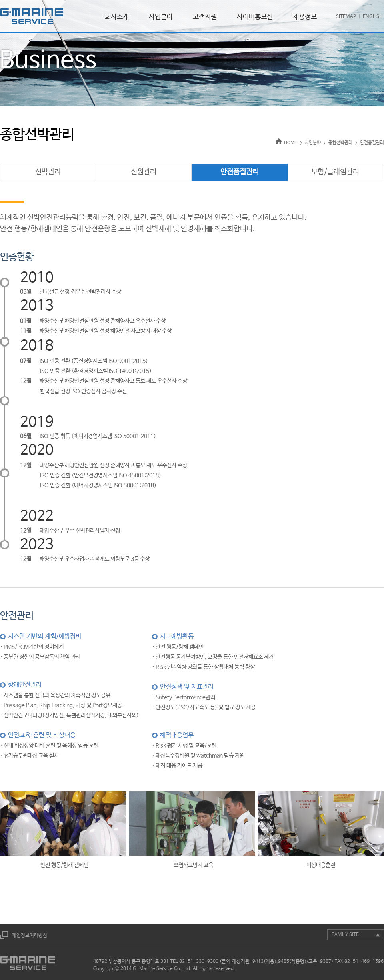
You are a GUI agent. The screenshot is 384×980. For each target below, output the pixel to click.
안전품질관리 (372, 143)
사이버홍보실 (255, 17)
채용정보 (305, 17)
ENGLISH (373, 17)
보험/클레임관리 (335, 172)
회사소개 (117, 17)
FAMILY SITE (345, 935)
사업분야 (161, 17)
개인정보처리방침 (30, 936)
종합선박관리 (340, 143)
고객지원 (205, 17)
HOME (286, 143)
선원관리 (144, 172)
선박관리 (48, 172)
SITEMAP (346, 17)
